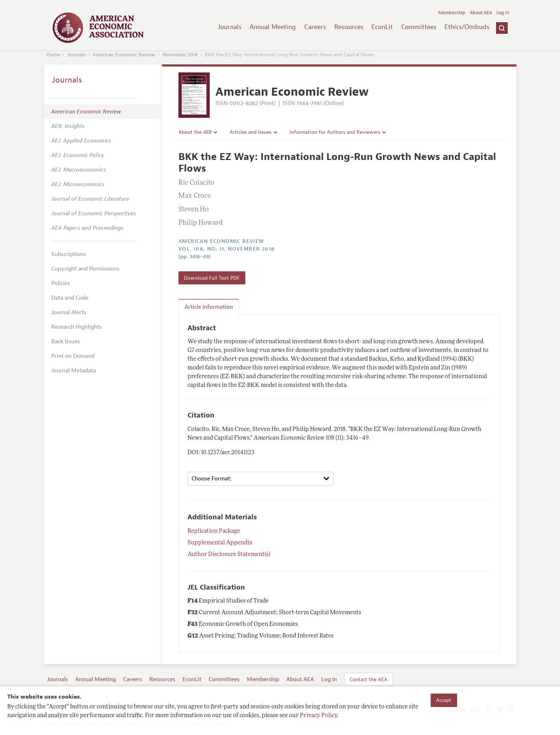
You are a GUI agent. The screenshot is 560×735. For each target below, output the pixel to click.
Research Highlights (76, 327)
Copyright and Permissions (85, 269)
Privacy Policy (318, 716)
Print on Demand (73, 356)
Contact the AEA (368, 679)
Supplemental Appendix (220, 543)
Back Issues (66, 341)
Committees (419, 27)
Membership (452, 13)
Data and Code (70, 298)
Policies (61, 283)
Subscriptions (69, 254)
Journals (230, 27)
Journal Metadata (74, 371)
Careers (315, 27)
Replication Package (214, 531)
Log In (503, 13)
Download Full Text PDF (212, 278)
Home (53, 55)
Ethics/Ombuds (467, 27)
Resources (349, 27)
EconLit (382, 27)
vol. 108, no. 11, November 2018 (226, 249)
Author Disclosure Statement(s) (229, 555)
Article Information (209, 307)
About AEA (481, 13)
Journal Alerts (69, 312)
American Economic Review (124, 55)
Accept (444, 700)
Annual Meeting (273, 27)
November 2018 (180, 55)
